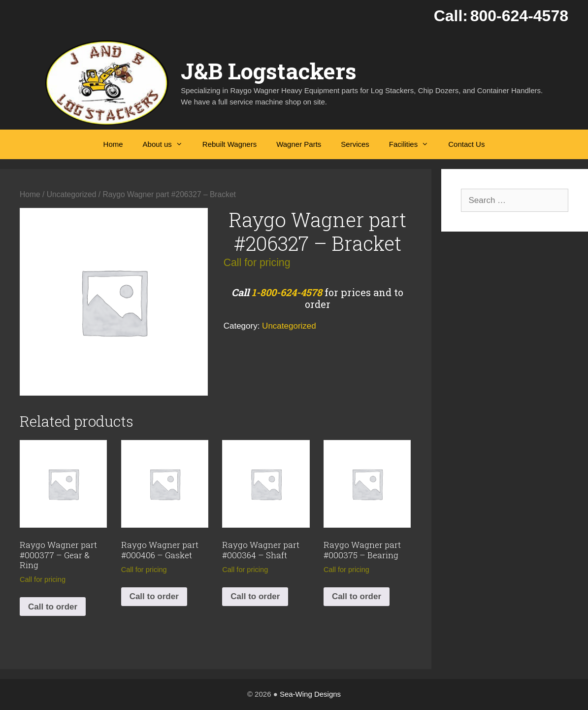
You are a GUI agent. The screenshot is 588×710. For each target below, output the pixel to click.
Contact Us (466, 144)
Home (113, 144)
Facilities (414, 144)
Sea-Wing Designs (310, 694)
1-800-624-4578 (287, 292)
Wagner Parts (299, 144)
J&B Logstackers (269, 71)
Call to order (53, 607)
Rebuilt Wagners (229, 144)
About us (168, 144)
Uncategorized (72, 194)
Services (355, 144)
